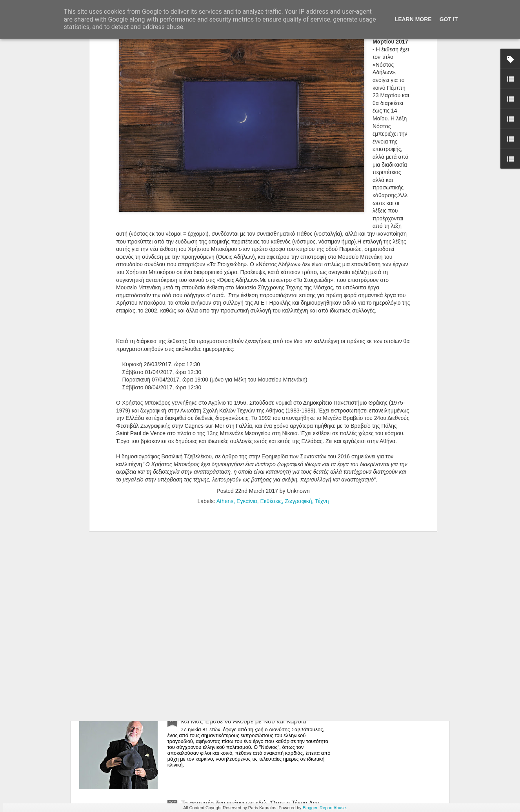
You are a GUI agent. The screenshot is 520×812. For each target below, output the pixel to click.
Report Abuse (333, 808)
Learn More (413, 19)
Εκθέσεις (271, 344)
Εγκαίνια (247, 344)
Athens (225, 344)
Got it (449, 19)
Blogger (310, 808)
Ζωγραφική (298, 344)
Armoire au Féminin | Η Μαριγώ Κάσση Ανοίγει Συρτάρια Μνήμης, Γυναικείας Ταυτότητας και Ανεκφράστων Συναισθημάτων (246, 543)
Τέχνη (322, 344)
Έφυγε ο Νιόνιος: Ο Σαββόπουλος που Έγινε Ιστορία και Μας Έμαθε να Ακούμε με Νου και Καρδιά (255, 718)
